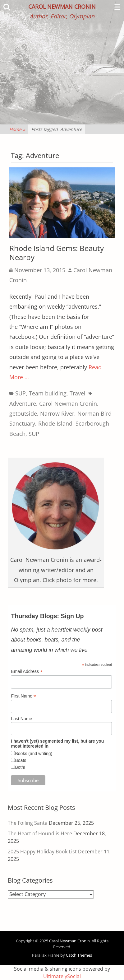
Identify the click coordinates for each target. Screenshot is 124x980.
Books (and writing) (34, 754)
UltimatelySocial (62, 976)
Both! (20, 767)
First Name (23, 696)
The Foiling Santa (28, 823)
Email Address (27, 672)
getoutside (23, 413)
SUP (21, 393)
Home (17, 129)
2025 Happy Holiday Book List (42, 852)
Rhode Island (55, 423)
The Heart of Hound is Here (40, 833)
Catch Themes (79, 955)
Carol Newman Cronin (62, 7)
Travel (78, 393)
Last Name (21, 719)
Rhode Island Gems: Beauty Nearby (57, 253)
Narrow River (57, 413)
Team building (48, 393)
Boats (21, 760)
